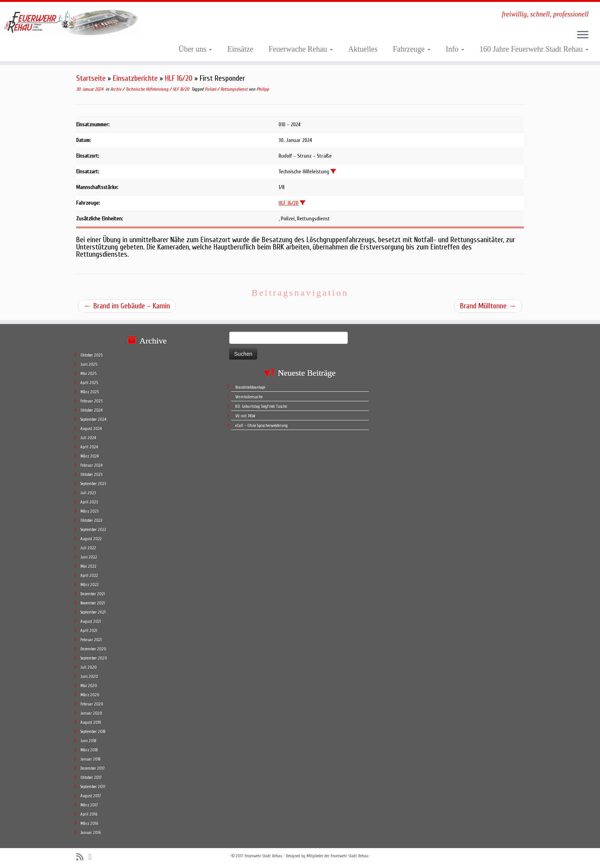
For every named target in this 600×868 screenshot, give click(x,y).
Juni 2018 (88, 741)
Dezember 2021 (93, 594)
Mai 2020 (89, 686)
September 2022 (93, 530)
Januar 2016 (90, 833)
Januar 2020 (91, 713)
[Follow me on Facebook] (92, 857)
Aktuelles (363, 49)
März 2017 (89, 805)
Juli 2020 (89, 667)
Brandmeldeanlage (250, 387)
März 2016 (89, 823)
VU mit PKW (245, 416)
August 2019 (91, 722)
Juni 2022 (89, 557)
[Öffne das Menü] (583, 35)
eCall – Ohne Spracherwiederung (262, 426)
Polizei (211, 89)
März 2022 (90, 585)
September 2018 (93, 732)
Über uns (196, 49)
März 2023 (89, 511)
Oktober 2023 (91, 475)
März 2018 (89, 750)
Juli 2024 (88, 438)
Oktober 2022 (91, 520)
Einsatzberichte (135, 78)
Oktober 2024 (91, 410)
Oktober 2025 (91, 355)
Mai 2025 (88, 374)
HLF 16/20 (179, 78)
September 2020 (94, 658)
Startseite (91, 78)
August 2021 (91, 621)
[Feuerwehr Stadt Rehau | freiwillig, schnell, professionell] (69, 22)
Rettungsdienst (235, 89)
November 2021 (93, 603)
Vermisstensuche (249, 397)
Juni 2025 (89, 364)
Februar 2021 (91, 640)
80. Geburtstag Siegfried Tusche (261, 406)
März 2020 (90, 695)
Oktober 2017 (91, 778)
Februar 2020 (92, 704)
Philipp (263, 89)
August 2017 (91, 796)
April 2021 (89, 631)
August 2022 (91, 539)
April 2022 (89, 576)
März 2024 (90, 456)
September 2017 (93, 787)
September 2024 (93, 419)
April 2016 (89, 814)
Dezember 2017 (93, 768)
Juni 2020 (89, 677)
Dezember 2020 (93, 649)
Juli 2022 (88, 548)
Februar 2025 (91, 401)
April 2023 (89, 502)
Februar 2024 (91, 465)
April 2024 (89, 447)
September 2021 (93, 612)
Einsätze (240, 49)
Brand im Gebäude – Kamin (127, 306)
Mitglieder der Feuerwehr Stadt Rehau (337, 856)
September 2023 (93, 484)
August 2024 (91, 429)
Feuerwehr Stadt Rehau (263, 856)
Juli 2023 (88, 493)
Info (455, 49)
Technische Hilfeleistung (148, 89)
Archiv (116, 89)
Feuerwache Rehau (301, 49)
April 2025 (89, 383)
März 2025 (90, 392)
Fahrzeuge (411, 49)
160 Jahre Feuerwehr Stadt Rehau (534, 49)
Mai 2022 (88, 566)
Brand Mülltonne (488, 306)
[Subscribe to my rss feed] (82, 857)
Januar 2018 (90, 759)
